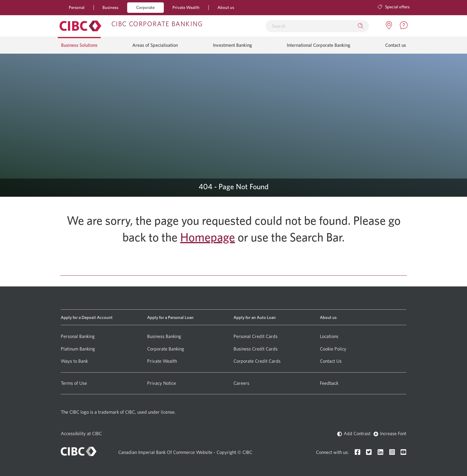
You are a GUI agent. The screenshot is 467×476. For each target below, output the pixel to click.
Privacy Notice (162, 383)
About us (226, 7)
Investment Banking (232, 45)
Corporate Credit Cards (257, 361)
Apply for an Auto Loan (255, 317)
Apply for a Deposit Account (87, 317)
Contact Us (331, 361)
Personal (77, 7)
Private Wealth (186, 7)
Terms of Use (74, 383)
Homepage (208, 237)
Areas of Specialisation (155, 45)
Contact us (396, 45)
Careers (241, 383)
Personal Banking (78, 336)
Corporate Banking (166, 349)
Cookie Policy (333, 349)
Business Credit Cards (256, 349)
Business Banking (164, 336)
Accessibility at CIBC (81, 434)
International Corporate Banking (319, 45)
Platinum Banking (78, 349)
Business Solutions (79, 45)
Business (110, 7)
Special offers (394, 7)
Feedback (329, 383)
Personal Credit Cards (256, 336)
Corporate (145, 7)
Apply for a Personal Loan (170, 317)
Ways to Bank (74, 361)
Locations (329, 336)
